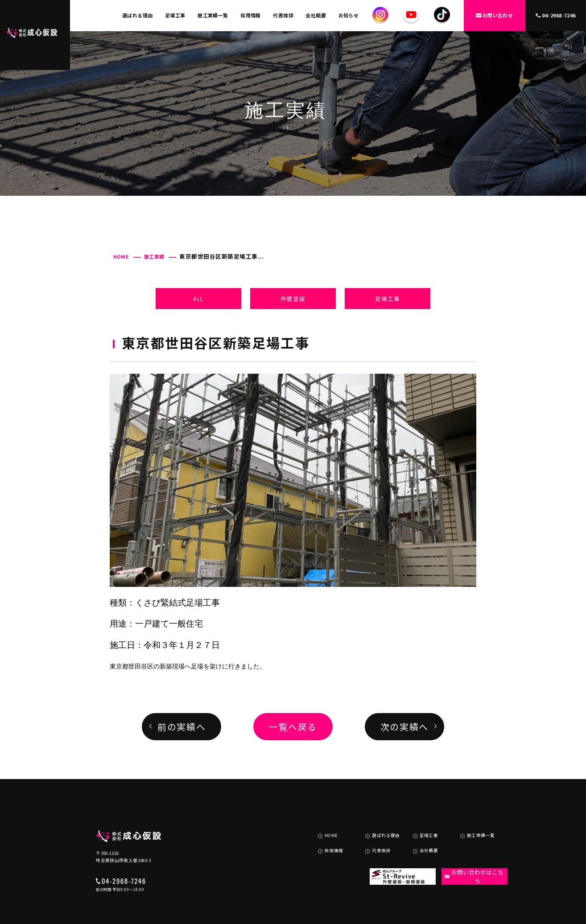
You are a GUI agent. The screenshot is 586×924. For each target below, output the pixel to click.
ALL (198, 299)
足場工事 (175, 15)
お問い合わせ (494, 15)
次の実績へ (404, 727)
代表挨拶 (283, 15)
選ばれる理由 (138, 15)
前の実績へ (182, 727)
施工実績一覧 (213, 15)
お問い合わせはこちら (470, 849)
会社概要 (316, 15)
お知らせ (349, 15)
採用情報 (251, 15)
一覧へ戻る (293, 727)
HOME (121, 256)
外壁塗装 (293, 299)
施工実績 (154, 256)
